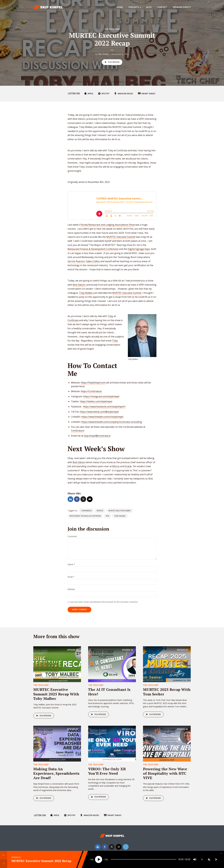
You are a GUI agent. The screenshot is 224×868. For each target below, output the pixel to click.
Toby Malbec (86, 293)
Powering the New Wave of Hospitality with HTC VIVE (165, 773)
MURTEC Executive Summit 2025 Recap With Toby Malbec (56, 694)
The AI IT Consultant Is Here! (109, 692)
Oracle (128, 466)
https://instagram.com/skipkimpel (101, 396)
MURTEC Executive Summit (121, 237)
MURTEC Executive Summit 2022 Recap (41, 861)
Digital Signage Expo (139, 249)
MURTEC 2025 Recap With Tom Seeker (167, 692)
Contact (162, 7)
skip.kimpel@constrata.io (97, 436)
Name (71, 564)
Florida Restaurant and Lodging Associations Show (108, 225)
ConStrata (73, 320)
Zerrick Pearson (76, 261)
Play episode (112, 62)
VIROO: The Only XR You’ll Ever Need (107, 771)
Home (120, 7)
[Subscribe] (209, 859)
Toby (110, 316)
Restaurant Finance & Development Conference (93, 249)
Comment (72, 536)
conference (86, 511)
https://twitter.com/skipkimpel (96, 401)
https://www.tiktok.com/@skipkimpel (99, 412)
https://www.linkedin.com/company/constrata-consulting (112, 422)
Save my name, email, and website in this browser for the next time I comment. (104, 602)
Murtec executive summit (120, 511)
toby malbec (120, 516)
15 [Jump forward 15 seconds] (106, 860)
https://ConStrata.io (91, 391)
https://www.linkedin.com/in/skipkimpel (102, 417)
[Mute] (195, 859)
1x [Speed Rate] (202, 859)
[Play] (99, 859)
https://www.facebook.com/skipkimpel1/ (104, 407)
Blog (149, 7)
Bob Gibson (79, 285)
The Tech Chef (112, 29)
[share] (216, 859)
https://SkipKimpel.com (93, 383)
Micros (116, 466)
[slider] (143, 859)
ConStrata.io (78, 431)
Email (71, 577)
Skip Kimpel (103, 54)
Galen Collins (93, 261)
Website (71, 589)
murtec (100, 511)
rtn (107, 516)
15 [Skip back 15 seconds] (91, 860)
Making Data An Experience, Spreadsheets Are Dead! (56, 773)
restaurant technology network (85, 516)
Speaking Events (182, 7)
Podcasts (134, 7)
